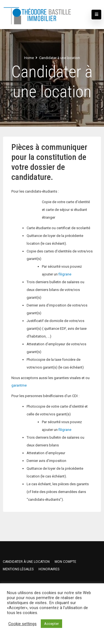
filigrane (65, 274)
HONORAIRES (49, 569)
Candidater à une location (26, 562)
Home (29, 58)
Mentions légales (18, 569)
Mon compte (65, 562)
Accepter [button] (51, 624)
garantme (19, 385)
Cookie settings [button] (22, 624)
